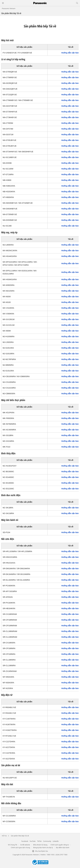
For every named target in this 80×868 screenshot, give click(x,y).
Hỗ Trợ (4, 836)
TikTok (39, 841)
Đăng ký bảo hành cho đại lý (43, 848)
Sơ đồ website (25, 845)
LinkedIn (56, 841)
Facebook (25, 841)
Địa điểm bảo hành (63, 848)
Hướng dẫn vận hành (71, 53)
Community (47, 841)
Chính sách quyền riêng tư (60, 845)
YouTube (33, 841)
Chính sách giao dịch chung (20, 848)
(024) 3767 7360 (62, 855)
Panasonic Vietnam (9, 8)
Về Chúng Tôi (13, 845)
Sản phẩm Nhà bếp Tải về (20, 836)
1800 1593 (50, 855)
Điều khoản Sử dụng (40, 845)
